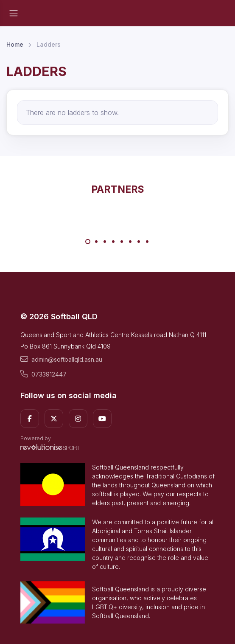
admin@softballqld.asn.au (61, 359)
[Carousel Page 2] (96, 242)
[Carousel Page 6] (130, 242)
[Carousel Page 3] (105, 242)
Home (15, 44)
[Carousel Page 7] (139, 242)
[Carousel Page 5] (122, 242)
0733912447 (43, 374)
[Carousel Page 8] (147, 242)
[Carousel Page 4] (113, 242)
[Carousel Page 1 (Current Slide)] (88, 242)
